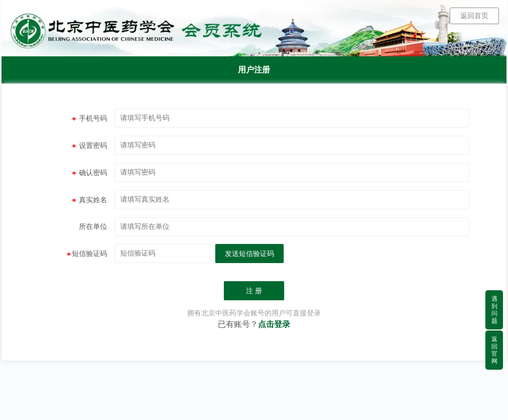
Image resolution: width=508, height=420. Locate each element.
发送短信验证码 (249, 254)
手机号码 (90, 120)
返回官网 (494, 350)
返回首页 (474, 16)
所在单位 (93, 227)
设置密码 (90, 147)
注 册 (254, 291)
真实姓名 (90, 201)
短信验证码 (87, 255)
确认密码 (90, 174)
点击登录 (274, 324)
